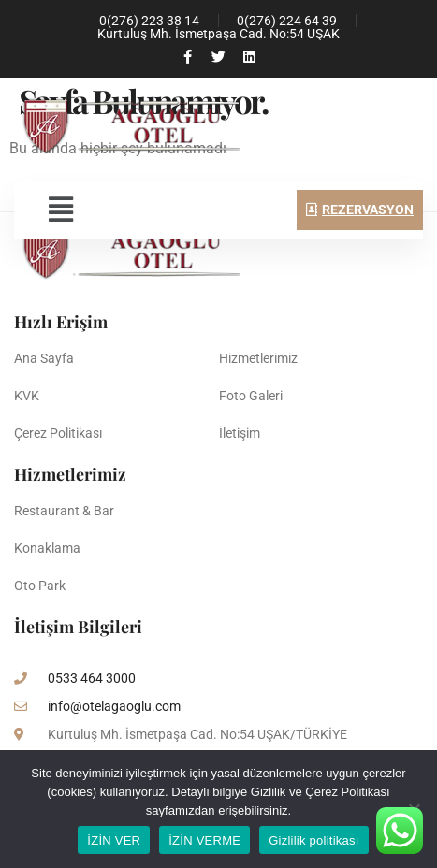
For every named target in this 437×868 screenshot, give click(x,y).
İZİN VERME (204, 840)
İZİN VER (114, 840)
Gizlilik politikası (314, 840)
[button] (60, 210)
